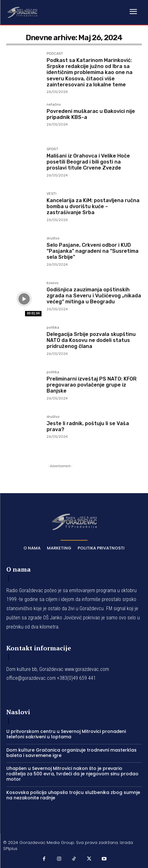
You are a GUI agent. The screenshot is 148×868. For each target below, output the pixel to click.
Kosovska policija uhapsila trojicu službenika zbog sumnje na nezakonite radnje (73, 795)
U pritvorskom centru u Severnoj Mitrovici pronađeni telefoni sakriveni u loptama (66, 734)
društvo (53, 239)
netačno (54, 105)
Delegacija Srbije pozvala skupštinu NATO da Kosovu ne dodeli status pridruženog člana (91, 340)
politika (53, 328)
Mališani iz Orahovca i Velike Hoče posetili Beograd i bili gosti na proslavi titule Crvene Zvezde (88, 162)
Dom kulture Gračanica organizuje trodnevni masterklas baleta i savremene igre (71, 753)
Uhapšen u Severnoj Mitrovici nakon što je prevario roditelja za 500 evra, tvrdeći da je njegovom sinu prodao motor (72, 774)
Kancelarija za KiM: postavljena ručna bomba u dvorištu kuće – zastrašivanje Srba (93, 206)
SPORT (52, 149)
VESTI (51, 194)
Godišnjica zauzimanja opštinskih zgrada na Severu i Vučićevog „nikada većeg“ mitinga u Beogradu (94, 296)
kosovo (53, 283)
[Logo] (22, 12)
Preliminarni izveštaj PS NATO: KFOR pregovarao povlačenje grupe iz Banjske (92, 385)
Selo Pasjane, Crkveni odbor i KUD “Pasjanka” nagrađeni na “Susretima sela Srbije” (93, 251)
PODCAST (55, 54)
